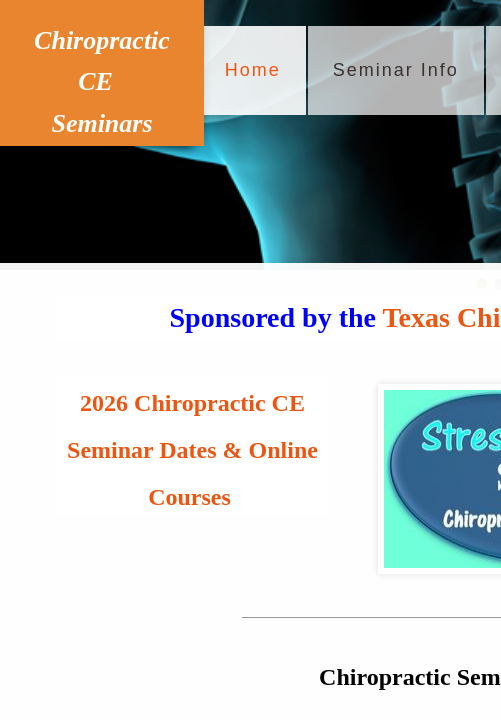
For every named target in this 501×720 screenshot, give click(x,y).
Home (253, 70)
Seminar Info (396, 70)
